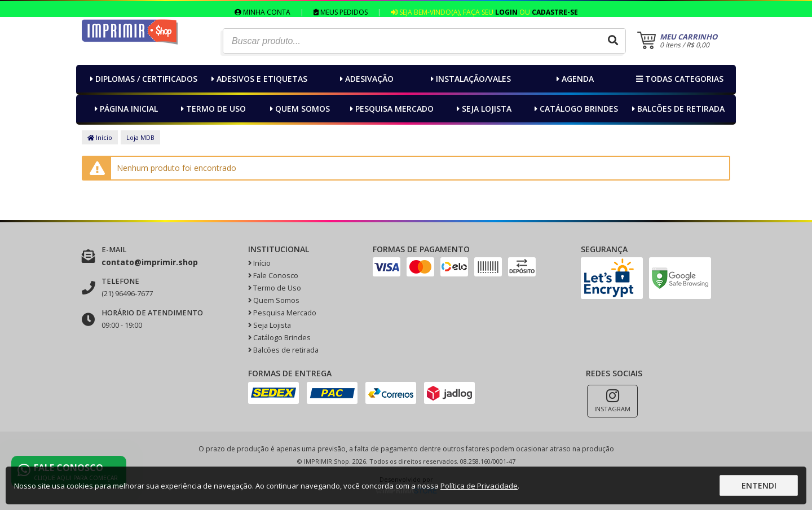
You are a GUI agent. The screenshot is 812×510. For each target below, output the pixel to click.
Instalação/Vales (469, 79)
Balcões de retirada (677, 109)
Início (100, 137)
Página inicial (125, 109)
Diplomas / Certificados (142, 79)
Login (506, 12)
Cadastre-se (555, 12)
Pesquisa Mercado (390, 109)
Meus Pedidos (341, 12)
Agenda (574, 79)
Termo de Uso (212, 109)
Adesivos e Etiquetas (258, 79)
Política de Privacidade (479, 486)
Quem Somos (299, 109)
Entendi (759, 485)
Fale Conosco (273, 276)
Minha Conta (262, 12)
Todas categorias (678, 79)
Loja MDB (140, 137)
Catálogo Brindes (575, 109)
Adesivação (365, 79)
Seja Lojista (483, 109)
